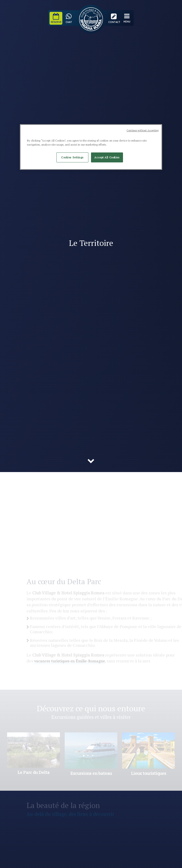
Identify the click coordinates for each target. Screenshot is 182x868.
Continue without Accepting (143, 130)
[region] (91, 147)
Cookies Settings (72, 157)
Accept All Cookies (107, 157)
